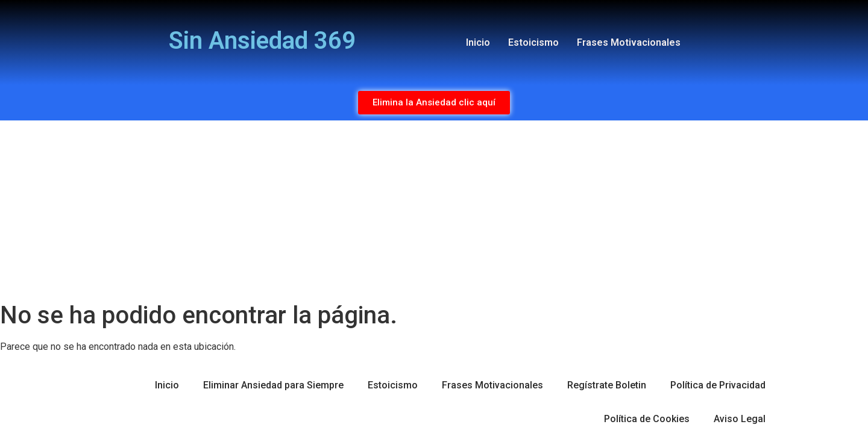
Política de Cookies (647, 419)
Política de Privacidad (718, 385)
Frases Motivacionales (629, 42)
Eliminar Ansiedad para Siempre (273, 385)
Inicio (478, 42)
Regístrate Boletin (607, 385)
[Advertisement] (434, 211)
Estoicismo (533, 42)
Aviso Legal (740, 419)
